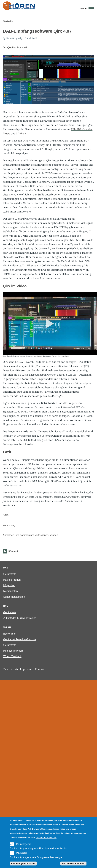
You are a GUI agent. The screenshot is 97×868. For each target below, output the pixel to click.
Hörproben (9, 585)
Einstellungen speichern (23, 864)
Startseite (8, 21)
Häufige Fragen (12, 580)
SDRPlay (21, 133)
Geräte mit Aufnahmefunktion (20, 639)
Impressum (27, 669)
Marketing (22, 853)
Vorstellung (9, 525)
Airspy (7, 133)
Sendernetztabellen (14, 597)
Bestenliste (9, 634)
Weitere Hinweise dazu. (60, 356)
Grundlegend (23, 844)
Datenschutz (11, 669)
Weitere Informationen (46, 837)
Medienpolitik (11, 591)
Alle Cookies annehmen (73, 864)
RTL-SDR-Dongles (82, 129)
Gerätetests (10, 574)
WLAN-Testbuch (12, 656)
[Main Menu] (86, 9)
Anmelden (8, 535)
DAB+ (6, 515)
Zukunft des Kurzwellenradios (20, 618)
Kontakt (40, 669)
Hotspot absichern (13, 651)
